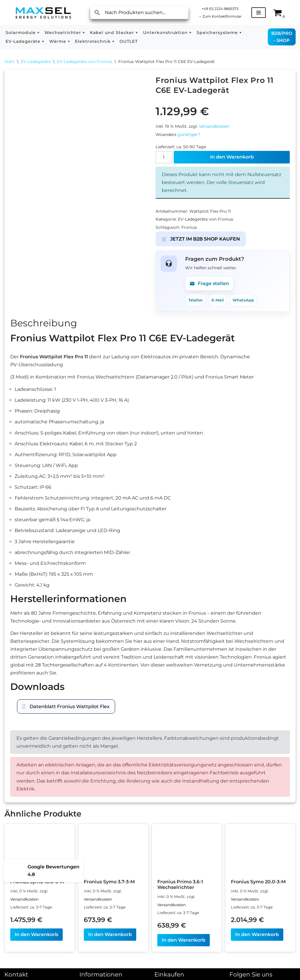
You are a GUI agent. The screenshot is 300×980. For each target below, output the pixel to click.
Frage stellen (209, 284)
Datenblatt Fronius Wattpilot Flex (70, 707)
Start (10, 62)
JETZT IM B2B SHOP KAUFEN (201, 239)
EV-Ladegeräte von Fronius (85, 62)
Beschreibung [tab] (44, 323)
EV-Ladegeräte (36, 62)
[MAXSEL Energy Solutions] (43, 12)
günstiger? (189, 134)
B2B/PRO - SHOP (282, 37)
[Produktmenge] (164, 157)
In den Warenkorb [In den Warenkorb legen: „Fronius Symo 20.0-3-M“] (257, 936)
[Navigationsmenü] (259, 13)
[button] (38, 33)
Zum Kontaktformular (220, 16)
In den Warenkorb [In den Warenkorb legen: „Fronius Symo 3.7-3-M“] (110, 936)
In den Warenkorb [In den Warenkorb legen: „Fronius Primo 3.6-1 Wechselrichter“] (184, 941)
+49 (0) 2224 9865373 (220, 9)
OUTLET (129, 41)
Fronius (189, 227)
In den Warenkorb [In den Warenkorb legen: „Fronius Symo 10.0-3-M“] (36, 936)
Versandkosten (214, 127)
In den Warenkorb (232, 157)
